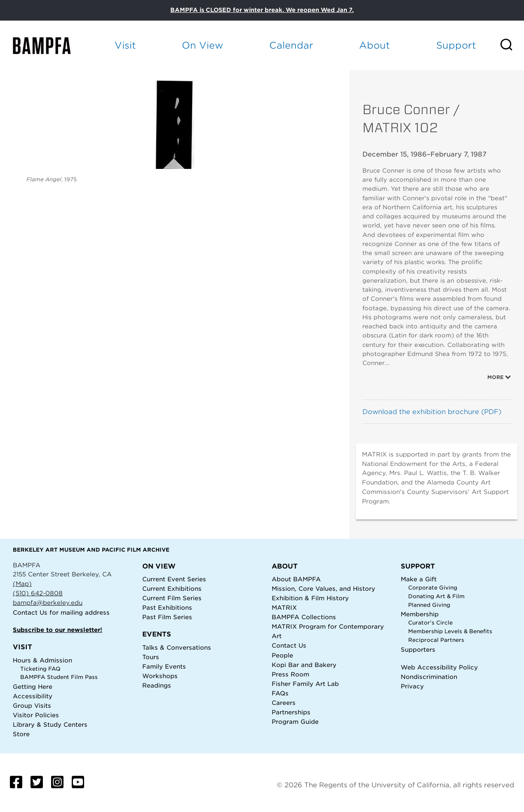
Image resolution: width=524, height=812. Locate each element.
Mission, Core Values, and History (323, 589)
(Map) (22, 584)
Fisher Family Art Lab (305, 684)
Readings (157, 685)
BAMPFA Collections (304, 617)
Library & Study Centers (50, 724)
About (375, 45)
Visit (125, 45)
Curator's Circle (430, 623)
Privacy (412, 686)
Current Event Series (174, 579)
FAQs (280, 693)
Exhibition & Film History (310, 598)
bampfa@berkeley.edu (48, 603)
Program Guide (295, 722)
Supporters (418, 649)
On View (202, 45)
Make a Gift (419, 579)
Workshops (160, 676)
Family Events (164, 666)
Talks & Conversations (177, 647)
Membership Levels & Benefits (450, 631)
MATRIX (284, 607)
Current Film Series (172, 598)
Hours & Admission (42, 660)
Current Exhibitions (172, 589)
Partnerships (291, 712)
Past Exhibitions (167, 607)
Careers (284, 703)
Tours (151, 657)
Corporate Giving (433, 588)
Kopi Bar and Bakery (304, 665)
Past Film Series (167, 617)
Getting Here (33, 687)
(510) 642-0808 (38, 593)
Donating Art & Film (436, 596)
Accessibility (33, 696)
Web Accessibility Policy (439, 667)
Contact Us (30, 612)
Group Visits (32, 706)
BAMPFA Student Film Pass (59, 677)
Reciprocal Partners (436, 640)
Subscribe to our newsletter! (58, 630)
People (282, 655)
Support (456, 45)
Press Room (290, 674)
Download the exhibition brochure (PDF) (432, 412)
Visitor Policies (36, 715)
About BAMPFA (296, 579)
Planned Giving (429, 605)
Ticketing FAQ (40, 669)
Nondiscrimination (429, 677)
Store (21, 734)
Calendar (291, 45)
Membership (420, 614)
